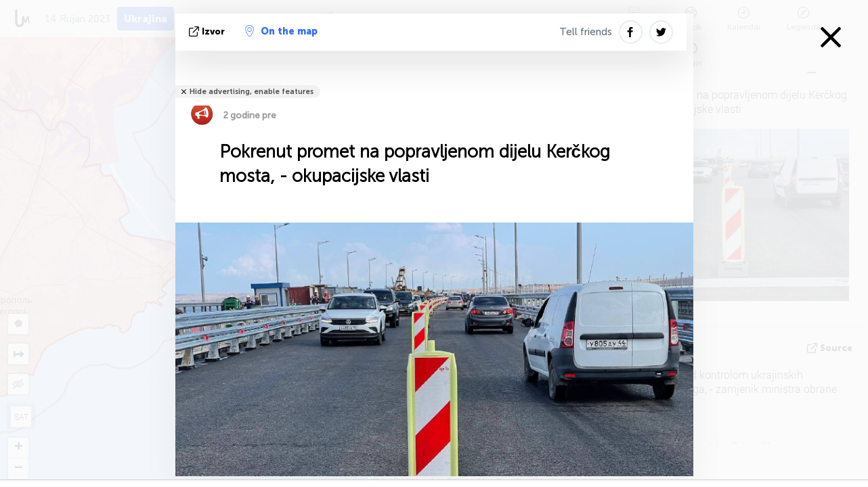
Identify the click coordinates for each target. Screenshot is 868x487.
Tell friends (586, 32)
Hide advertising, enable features (252, 92)
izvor (208, 31)
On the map (281, 31)
